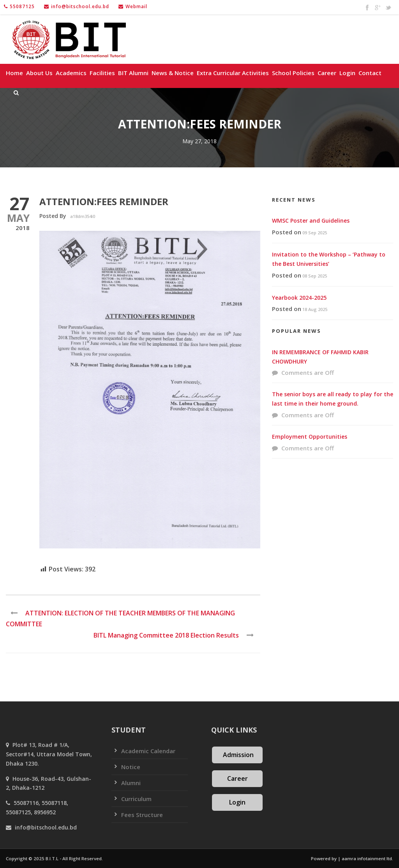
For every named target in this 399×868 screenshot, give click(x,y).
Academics (71, 73)
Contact (370, 73)
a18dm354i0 (83, 216)
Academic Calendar (148, 751)
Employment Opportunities (310, 437)
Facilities (102, 73)
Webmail (136, 6)
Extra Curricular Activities (233, 73)
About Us (39, 73)
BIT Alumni (133, 73)
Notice (131, 767)
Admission (238, 755)
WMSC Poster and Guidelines (311, 221)
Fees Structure (142, 815)
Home (14, 73)
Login (347, 73)
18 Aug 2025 (315, 309)
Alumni (131, 783)
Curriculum (136, 799)
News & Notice (173, 73)
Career (327, 73)
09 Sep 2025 (315, 233)
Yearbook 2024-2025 (299, 298)
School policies (293, 73)
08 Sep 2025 (315, 276)
